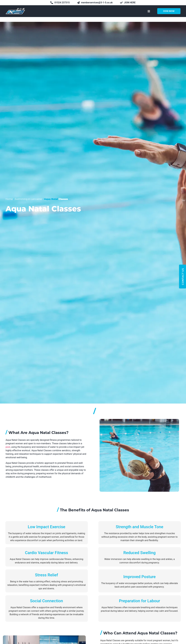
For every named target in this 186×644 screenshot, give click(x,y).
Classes (63, 199)
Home (9, 199)
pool (8, 447)
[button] (149, 11)
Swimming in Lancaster (28, 199)
